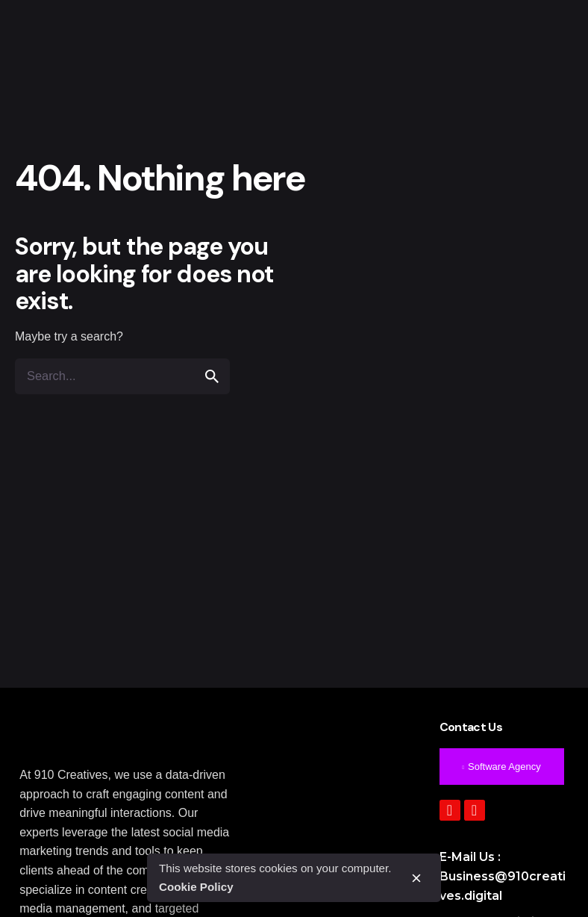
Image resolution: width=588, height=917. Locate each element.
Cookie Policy (196, 887)
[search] (212, 376)
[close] (416, 878)
